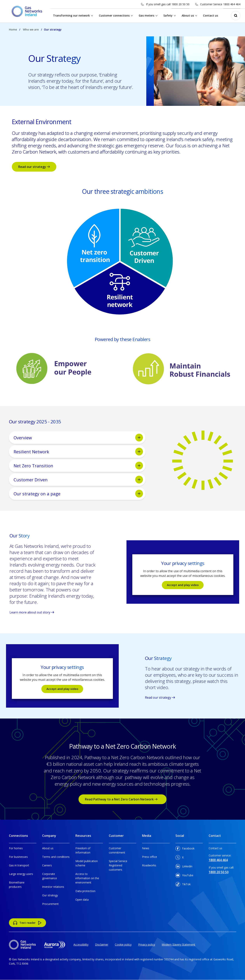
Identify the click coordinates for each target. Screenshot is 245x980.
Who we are (31, 29)
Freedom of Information (83, 850)
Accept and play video (183, 585)
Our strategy (50, 895)
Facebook (185, 849)
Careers (47, 865)
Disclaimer (102, 944)
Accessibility (81, 944)
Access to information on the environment (87, 878)
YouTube (184, 876)
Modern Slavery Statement (178, 944)
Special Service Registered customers (118, 865)
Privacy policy (147, 944)
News (146, 848)
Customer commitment (117, 850)
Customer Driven (78, 480)
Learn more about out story (32, 612)
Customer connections (116, 15)
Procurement (50, 904)
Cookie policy (123, 944)
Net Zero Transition (78, 466)
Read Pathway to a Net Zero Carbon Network (123, 799)
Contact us (212, 15)
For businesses (18, 857)
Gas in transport (19, 865)
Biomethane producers (17, 885)
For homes (16, 848)
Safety (170, 15)
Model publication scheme (87, 863)
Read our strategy (34, 167)
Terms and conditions (56, 857)
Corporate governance (50, 876)
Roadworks (149, 865)
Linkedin (184, 867)
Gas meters (148, 15)
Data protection (85, 891)
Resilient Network (78, 452)
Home (13, 29)
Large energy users (21, 874)
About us (189, 15)
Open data (82, 900)
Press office (150, 857)
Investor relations (53, 887)
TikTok (183, 885)
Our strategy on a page (78, 494)
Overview (78, 438)
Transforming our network (73, 15)
